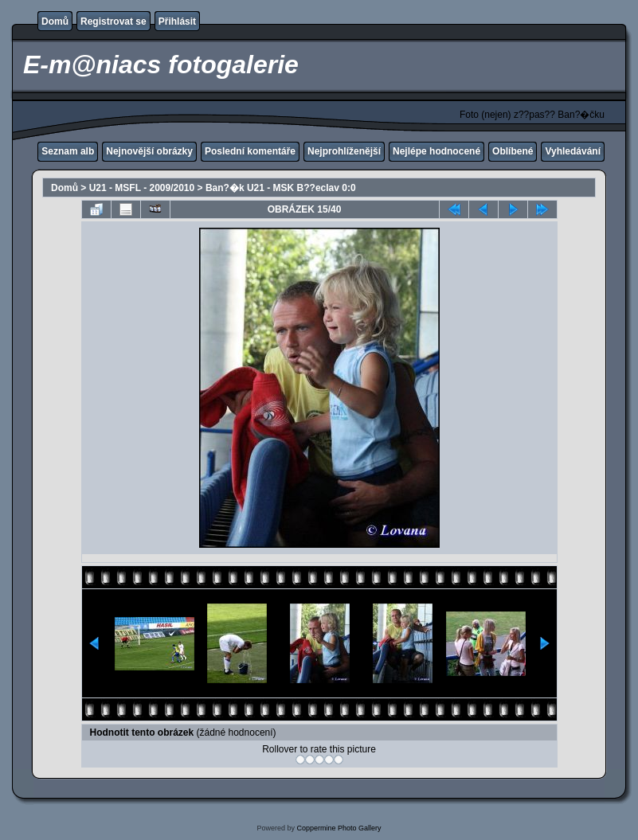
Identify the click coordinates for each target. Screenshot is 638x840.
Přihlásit (177, 21)
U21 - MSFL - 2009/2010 (142, 188)
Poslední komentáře (250, 151)
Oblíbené (513, 151)
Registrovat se (114, 21)
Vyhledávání (573, 151)
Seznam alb (68, 151)
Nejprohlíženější (344, 151)
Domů (55, 21)
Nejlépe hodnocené (436, 151)
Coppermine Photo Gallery (339, 828)
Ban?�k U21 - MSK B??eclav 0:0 (281, 188)
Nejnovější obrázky (149, 151)
